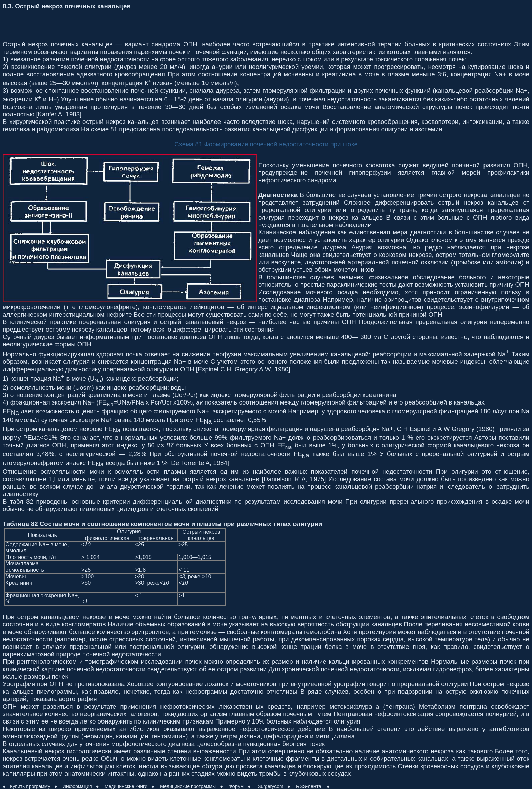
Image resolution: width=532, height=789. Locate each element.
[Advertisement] (126, 25)
